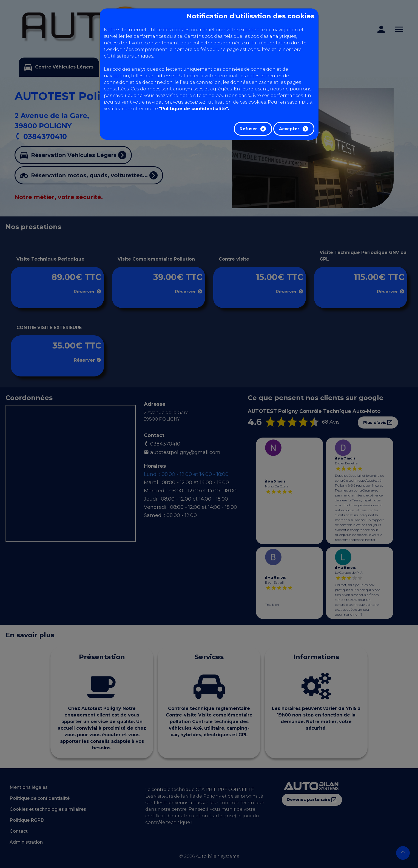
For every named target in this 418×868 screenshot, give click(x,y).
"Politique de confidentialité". (194, 109)
